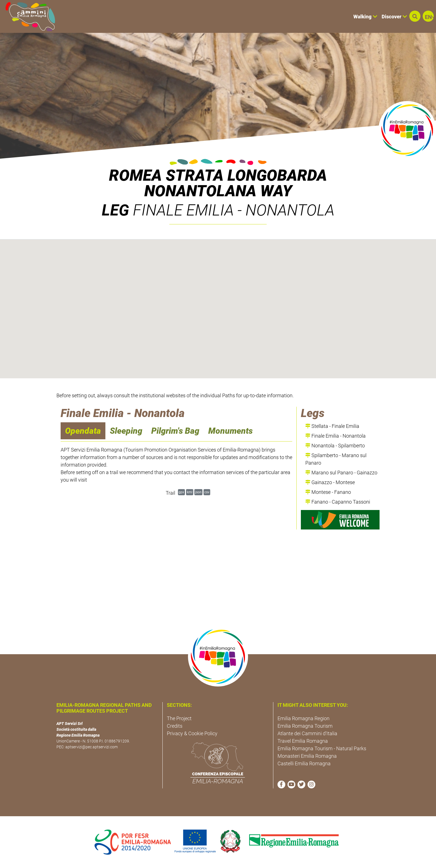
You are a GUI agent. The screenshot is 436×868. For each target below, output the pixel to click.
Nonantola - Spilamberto (335, 446)
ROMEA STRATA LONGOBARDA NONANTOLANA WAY (218, 183)
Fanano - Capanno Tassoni (338, 502)
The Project (179, 718)
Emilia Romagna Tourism (305, 726)
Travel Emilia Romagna (303, 741)
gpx (181, 492)
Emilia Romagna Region (304, 718)
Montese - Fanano (328, 492)
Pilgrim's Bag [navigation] (175, 431)
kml (190, 492)
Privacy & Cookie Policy (192, 733)
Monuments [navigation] (231, 431)
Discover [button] (394, 17)
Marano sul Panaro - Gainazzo (341, 473)
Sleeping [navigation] (126, 431)
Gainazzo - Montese (330, 482)
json (198, 492)
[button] (415, 16)
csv (207, 492)
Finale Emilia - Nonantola (335, 436)
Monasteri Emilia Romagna (307, 756)
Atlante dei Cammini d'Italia (307, 733)
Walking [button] (365, 17)
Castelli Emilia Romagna (304, 763)
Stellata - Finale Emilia (332, 426)
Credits (175, 726)
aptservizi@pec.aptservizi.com (91, 747)
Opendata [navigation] (83, 431)
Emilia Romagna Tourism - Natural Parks (322, 748)
